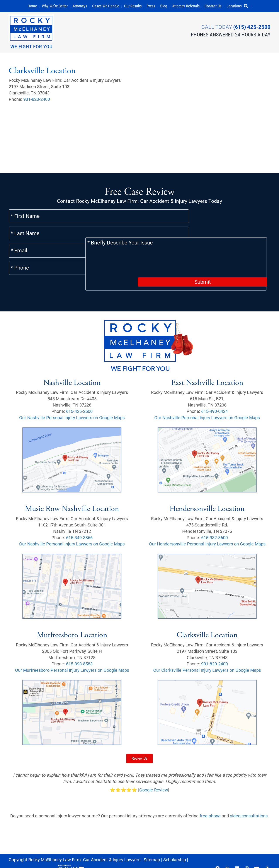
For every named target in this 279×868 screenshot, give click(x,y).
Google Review (154, 778)
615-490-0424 (214, 399)
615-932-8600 (214, 525)
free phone (210, 804)
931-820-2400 (37, 99)
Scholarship (175, 847)
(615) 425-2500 (252, 27)
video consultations (249, 804)
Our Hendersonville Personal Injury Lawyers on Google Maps (207, 532)
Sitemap (152, 847)
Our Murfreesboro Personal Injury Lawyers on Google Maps (72, 658)
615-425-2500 (79, 399)
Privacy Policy (41, 858)
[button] (248, 6)
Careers (16, 858)
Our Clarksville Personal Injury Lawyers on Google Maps (207, 658)
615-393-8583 (79, 652)
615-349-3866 (79, 525)
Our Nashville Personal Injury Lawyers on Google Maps (72, 406)
